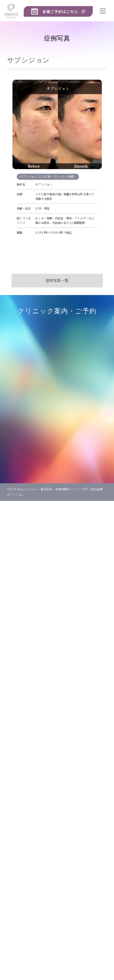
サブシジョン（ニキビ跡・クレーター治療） (49, 176)
